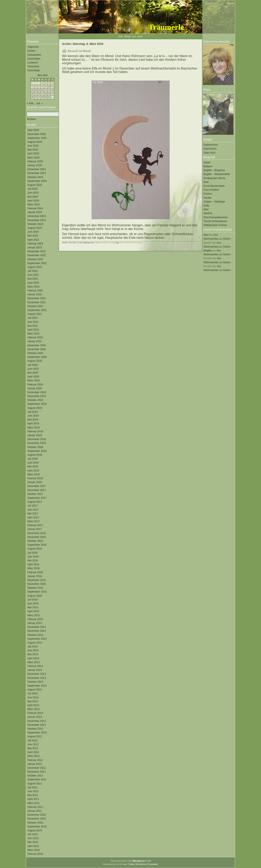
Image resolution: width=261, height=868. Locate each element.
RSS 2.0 (107, 243)
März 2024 (33, 204)
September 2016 (37, 545)
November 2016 (37, 537)
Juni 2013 (33, 697)
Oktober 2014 (35, 635)
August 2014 (35, 643)
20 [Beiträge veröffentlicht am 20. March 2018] (36, 94)
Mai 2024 (33, 197)
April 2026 (33, 130)
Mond (126, 243)
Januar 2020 (35, 388)
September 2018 (37, 451)
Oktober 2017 (35, 494)
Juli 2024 (33, 189)
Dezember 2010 (37, 815)
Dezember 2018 (37, 439)
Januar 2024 (35, 212)
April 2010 (33, 846)
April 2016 (33, 564)
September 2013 (37, 686)
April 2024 (33, 201)
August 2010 (35, 830)
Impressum (210, 149)
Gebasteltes (34, 55)
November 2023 (37, 220)
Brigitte (208, 250)
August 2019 (35, 408)
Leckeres (33, 62)
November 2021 (37, 302)
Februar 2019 (35, 431)
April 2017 (33, 517)
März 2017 (33, 521)
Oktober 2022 (35, 259)
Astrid (207, 162)
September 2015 (37, 592)
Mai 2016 (33, 560)
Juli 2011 (33, 787)
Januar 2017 (35, 529)
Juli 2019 (33, 412)
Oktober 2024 (35, 177)
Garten (31, 51)
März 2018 (33, 474)
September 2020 (37, 357)
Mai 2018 (33, 466)
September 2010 (37, 827)
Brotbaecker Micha (214, 178)
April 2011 (33, 799)
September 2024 (37, 181)
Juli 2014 (33, 646)
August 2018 (35, 455)
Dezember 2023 (37, 216)
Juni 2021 (33, 322)
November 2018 (37, 443)
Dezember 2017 (37, 486)
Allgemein (33, 47)
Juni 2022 (33, 275)
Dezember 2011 (37, 768)
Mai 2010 (33, 842)
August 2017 (35, 502)
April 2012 (33, 752)
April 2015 (33, 611)
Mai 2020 (33, 373)
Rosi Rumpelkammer (216, 217)
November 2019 (37, 396)
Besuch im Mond (79, 51)
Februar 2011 (35, 807)
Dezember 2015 (37, 580)
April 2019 (33, 423)
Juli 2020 (33, 365)
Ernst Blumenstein (214, 186)
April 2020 (33, 377)
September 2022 (37, 263)
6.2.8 (142, 861)
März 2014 (33, 662)
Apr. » (39, 103)
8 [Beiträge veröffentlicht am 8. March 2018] (42, 87)
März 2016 (33, 568)
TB (113, 243)
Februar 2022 (35, 290)
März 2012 (33, 756)
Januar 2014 (35, 670)
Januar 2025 (35, 165)
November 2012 (37, 725)
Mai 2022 (33, 279)
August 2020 (35, 361)
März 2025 (33, 158)
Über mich (209, 153)
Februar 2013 (35, 713)
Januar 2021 (35, 341)
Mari (206, 209)
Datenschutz (211, 145)
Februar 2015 (35, 619)
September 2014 (37, 639)
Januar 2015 (35, 623)
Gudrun (208, 194)
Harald (207, 198)
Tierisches (33, 66)
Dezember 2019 (37, 392)
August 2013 (35, 689)
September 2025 (37, 138)
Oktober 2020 (35, 353)
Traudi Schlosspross (215, 221)
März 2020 (33, 380)
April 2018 (33, 470)
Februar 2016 (35, 572)
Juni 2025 (33, 146)
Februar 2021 (35, 337)
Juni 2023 (33, 232)
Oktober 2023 (35, 224)
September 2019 (37, 404)
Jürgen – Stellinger (214, 202)
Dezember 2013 (37, 674)
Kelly (206, 205)
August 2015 (35, 596)
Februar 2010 (35, 854)
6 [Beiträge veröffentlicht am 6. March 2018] (36, 87)
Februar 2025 (35, 161)
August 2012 (35, 736)
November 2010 (37, 819)
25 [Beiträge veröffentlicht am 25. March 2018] (52, 94)
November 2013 (37, 678)
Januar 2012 (35, 764)
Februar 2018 (35, 478)
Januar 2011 (35, 811)
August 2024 (35, 185)
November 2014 (37, 631)
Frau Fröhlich (211, 190)
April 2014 (33, 658)
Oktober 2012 (35, 729)
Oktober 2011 (35, 776)
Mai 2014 (33, 654)
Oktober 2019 (35, 400)
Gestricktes (34, 59)
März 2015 (33, 615)
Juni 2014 (33, 650)
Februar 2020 (35, 384)
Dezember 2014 (37, 627)
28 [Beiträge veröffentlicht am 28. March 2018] (39, 97)
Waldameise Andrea (215, 225)
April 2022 (33, 283)
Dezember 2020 (37, 345)
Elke (206, 182)
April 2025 (33, 153)
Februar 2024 (35, 208)
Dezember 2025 (37, 134)
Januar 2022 (35, 294)
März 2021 (33, 333)
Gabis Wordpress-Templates (143, 864)
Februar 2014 (35, 666)
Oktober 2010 (35, 823)
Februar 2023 (35, 244)
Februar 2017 (35, 525)
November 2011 (37, 772)
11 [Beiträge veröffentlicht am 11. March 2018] (52, 87)
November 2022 (37, 255)
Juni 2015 (33, 603)
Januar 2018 (35, 482)
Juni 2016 (33, 557)
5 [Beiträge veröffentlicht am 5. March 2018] (32, 87)
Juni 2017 (33, 510)
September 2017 (37, 498)
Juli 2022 (33, 271)
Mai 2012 (33, 748)
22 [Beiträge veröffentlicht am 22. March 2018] (42, 94)
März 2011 (33, 803)
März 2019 (33, 427)
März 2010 (33, 850)
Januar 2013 (35, 717)
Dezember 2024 (37, 169)
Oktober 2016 (35, 541)
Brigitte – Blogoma (214, 170)
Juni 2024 (33, 193)
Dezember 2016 (37, 533)
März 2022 (33, 287)
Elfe (122, 243)
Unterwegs (34, 70)
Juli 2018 (33, 459)
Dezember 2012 (37, 721)
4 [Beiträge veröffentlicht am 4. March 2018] (52, 83)
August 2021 (35, 314)
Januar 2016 (35, 576)
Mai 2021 (33, 326)
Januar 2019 (35, 435)
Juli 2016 (33, 553)
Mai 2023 (33, 236)
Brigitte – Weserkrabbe (217, 174)
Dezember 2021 (37, 298)
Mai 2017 (33, 514)
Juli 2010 (33, 834)
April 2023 (33, 240)
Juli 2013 (33, 693)
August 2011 (35, 783)
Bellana (208, 166)
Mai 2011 (33, 795)
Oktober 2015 (35, 588)
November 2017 (37, 490)
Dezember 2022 (37, 251)
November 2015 (37, 584)
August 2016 (35, 549)
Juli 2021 (33, 318)
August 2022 (35, 267)
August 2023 (35, 228)
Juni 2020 (33, 369)
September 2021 (37, 310)
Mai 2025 (33, 150)
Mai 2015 (33, 607)
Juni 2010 (33, 838)
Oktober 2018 (35, 447)
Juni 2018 (33, 463)
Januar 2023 (35, 247)
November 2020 (37, 349)
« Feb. (30, 103)
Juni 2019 (33, 416)
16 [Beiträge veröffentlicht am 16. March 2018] (46, 90)
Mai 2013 (33, 701)
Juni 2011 (33, 791)
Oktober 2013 (35, 682)
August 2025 (35, 142)
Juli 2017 (33, 506)
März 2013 (33, 709)
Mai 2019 (33, 420)
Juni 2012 (33, 744)
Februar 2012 (35, 760)
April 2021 (33, 330)
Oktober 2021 (35, 306)
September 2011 (37, 779)
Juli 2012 (33, 740)
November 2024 (37, 173)
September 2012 (37, 733)
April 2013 (33, 705)
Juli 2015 (33, 600)
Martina (208, 213)
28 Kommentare (136, 243)
